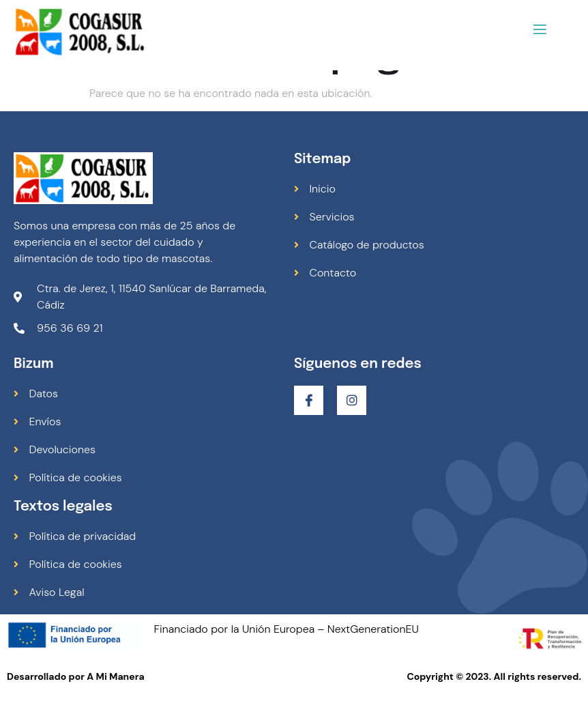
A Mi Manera (115, 676)
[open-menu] (540, 32)
